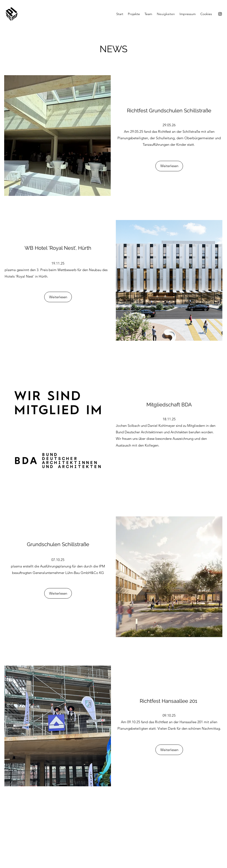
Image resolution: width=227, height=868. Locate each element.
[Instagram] (220, 14)
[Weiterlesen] (169, 166)
